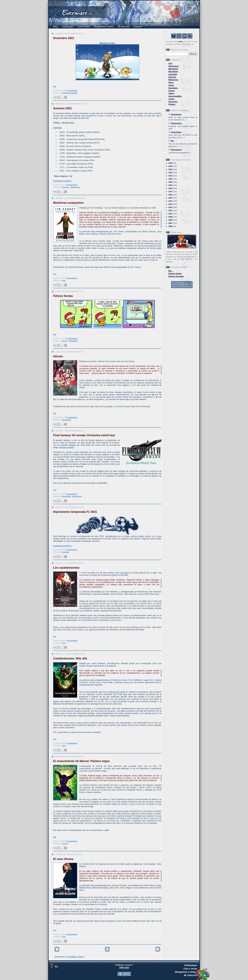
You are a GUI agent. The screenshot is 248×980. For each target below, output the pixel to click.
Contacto (138, 27)
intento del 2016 (117, 692)
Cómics (65, 844)
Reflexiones (173, 80)
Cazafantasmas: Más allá (70, 658)
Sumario (66, 187)
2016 (171, 195)
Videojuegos (68, 27)
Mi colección (124, 27)
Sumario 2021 (62, 108)
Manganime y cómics (104, 27)
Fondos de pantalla (70, 93)
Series (171, 82)
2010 (171, 214)
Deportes (66, 552)
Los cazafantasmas (66, 568)
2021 (171, 179)
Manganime (67, 420)
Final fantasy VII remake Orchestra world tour (84, 435)
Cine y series (84, 27)
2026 (171, 163)
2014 (171, 201)
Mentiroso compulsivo (68, 203)
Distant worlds (66, 447)
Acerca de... (173, 102)
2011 (171, 211)
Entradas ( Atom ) (76, 957)
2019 (171, 185)
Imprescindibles (175, 96)
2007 (171, 223)
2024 (171, 169)
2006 (171, 226)
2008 (171, 220)
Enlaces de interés (176, 276)
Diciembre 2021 (64, 38)
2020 (171, 182)
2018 (171, 188)
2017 (171, 192)
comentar (125, 573)
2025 (171, 166)
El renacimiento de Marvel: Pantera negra (81, 761)
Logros (171, 99)
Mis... (171, 271)
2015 (171, 198)
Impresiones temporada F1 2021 (75, 512)
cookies (180, 42)
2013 (171, 204)
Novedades (173, 88)
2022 (171, 176)
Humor (65, 341)
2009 (171, 217)
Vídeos (171, 93)
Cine (64, 281)
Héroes (58, 356)
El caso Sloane (63, 859)
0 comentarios (72, 91)
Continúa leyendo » (63, 181)
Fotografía (173, 74)
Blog (56, 27)
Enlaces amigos (175, 273)
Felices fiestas (63, 296)
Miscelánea (73, 341)
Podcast (172, 104)
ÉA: (172, 141)
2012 (171, 207)
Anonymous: (176, 114)
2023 (171, 173)
